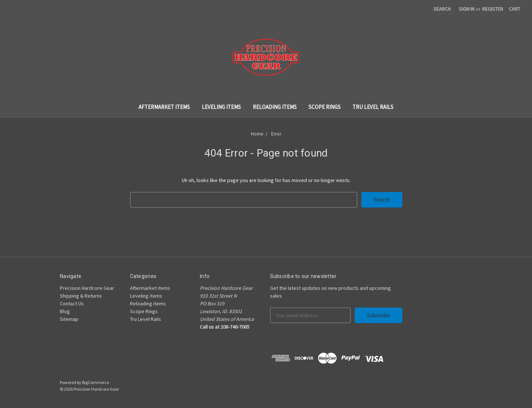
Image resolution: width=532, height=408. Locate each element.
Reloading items (275, 107)
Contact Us (72, 304)
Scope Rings (325, 107)
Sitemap (69, 319)
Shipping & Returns (81, 296)
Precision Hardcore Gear (87, 288)
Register (493, 9)
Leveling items (221, 107)
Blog (65, 311)
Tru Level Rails (373, 107)
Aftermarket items (164, 107)
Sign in (467, 9)
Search (442, 9)
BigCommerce (96, 382)
